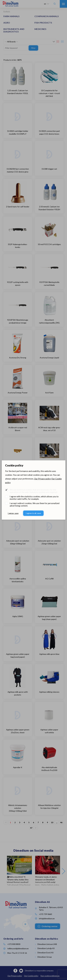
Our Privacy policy (43, 479)
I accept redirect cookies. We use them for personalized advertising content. (35, 504)
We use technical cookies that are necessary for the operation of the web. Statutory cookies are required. (34, 491)
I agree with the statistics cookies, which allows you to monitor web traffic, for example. (34, 498)
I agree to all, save (33, 513)
